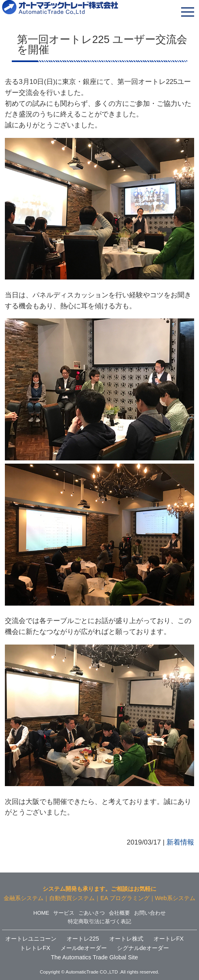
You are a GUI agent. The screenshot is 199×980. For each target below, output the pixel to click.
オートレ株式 (126, 939)
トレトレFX (35, 948)
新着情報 (180, 842)
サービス (64, 913)
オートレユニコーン (31, 939)
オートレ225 (83, 939)
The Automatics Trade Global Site (94, 957)
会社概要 (119, 913)
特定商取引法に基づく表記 (99, 921)
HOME (41, 913)
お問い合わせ (150, 913)
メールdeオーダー (84, 948)
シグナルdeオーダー (143, 948)
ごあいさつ (92, 913)
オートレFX (169, 939)
